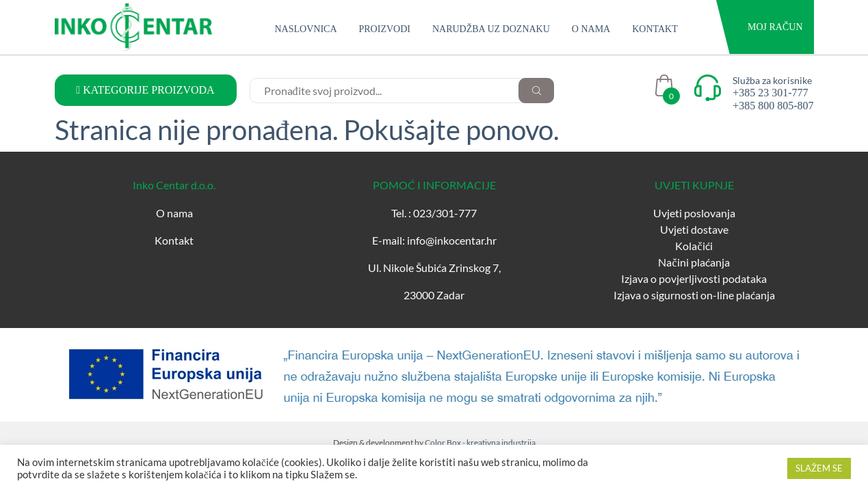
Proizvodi (385, 29)
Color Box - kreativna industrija (480, 442)
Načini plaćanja (694, 262)
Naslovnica (306, 29)
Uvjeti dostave (694, 229)
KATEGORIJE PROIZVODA (145, 90)
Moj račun (775, 27)
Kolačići (694, 246)
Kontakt (655, 29)
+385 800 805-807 (773, 106)
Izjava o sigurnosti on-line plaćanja (694, 295)
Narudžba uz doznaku (491, 29)
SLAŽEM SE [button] (819, 468)
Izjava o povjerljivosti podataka (694, 278)
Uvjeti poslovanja (694, 213)
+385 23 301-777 (770, 93)
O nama (591, 29)
